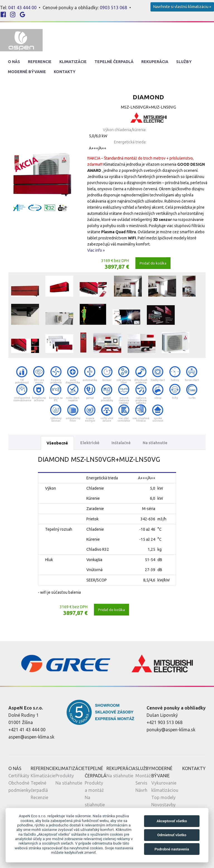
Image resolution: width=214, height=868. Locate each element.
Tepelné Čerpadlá (114, 62)
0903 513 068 (113, 8)
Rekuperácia (155, 62)
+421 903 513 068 (165, 722)
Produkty (65, 776)
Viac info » (96, 250)
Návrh (141, 790)
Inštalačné (121, 443)
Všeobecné (57, 443)
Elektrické (90, 443)
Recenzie (39, 797)
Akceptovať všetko (172, 821)
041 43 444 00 (22, 8)
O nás (14, 62)
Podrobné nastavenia (172, 849)
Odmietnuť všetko (172, 835)
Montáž (143, 776)
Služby (184, 62)
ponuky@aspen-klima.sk (171, 730)
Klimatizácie (73, 62)
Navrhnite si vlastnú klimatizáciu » (182, 7)
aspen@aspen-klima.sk (31, 737)
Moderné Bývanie (27, 72)
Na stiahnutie (155, 443)
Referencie (40, 62)
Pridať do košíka (153, 263)
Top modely (163, 797)
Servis (141, 783)
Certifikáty (19, 776)
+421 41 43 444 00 (27, 730)
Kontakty (65, 72)
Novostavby (163, 805)
